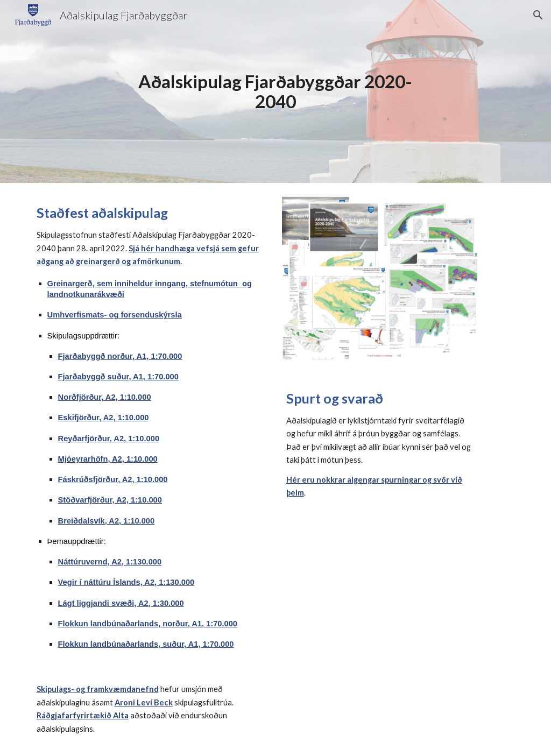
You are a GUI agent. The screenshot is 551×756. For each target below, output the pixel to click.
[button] (538, 15)
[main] (275, 91)
